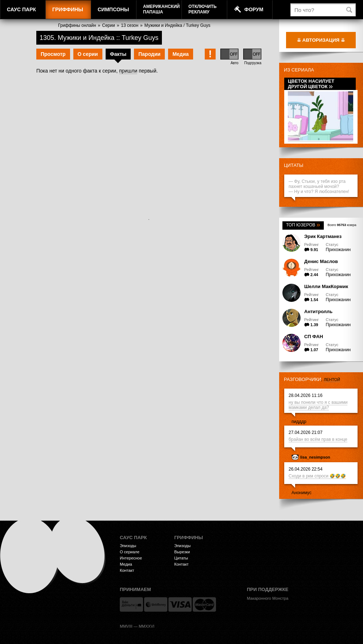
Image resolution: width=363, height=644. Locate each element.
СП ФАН (314, 337)
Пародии (149, 54)
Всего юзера (342, 225)
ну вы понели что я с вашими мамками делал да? (318, 405)
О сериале (130, 552)
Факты (118, 54)
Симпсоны (113, 9)
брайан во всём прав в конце (318, 439)
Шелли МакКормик (326, 286)
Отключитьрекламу (203, 9)
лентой (332, 380)
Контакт (127, 570)
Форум (254, 9)
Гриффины (68, 9)
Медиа (181, 54)
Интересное (131, 558)
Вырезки (182, 552)
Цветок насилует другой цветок (311, 84)
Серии (108, 25)
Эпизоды (128, 546)
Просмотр (53, 54)
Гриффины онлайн (77, 25)
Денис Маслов (321, 261)
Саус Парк (21, 9)
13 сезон (130, 25)
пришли (128, 71)
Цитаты (294, 165)
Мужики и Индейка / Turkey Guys (178, 25)
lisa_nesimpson (315, 457)
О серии (88, 54)
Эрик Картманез (323, 236)
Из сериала (299, 70)
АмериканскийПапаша (161, 9)
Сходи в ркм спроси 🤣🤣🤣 (317, 476)
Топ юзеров (303, 225)
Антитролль (318, 311)
